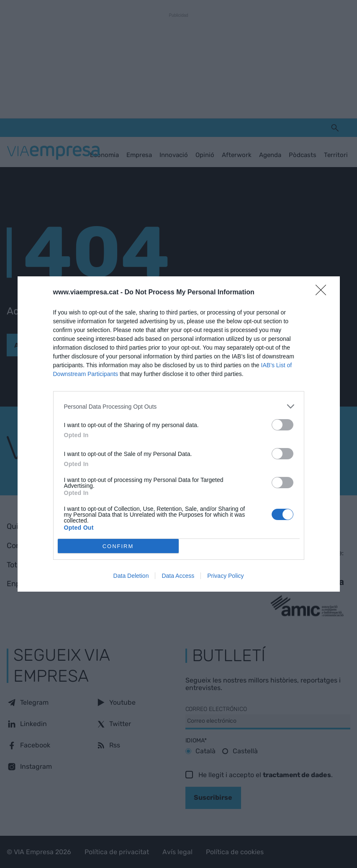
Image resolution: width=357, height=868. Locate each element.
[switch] (283, 425)
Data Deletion (131, 576)
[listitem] (179, 406)
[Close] (324, 293)
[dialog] (179, 434)
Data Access (178, 576)
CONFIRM (118, 546)
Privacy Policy (225, 576)
